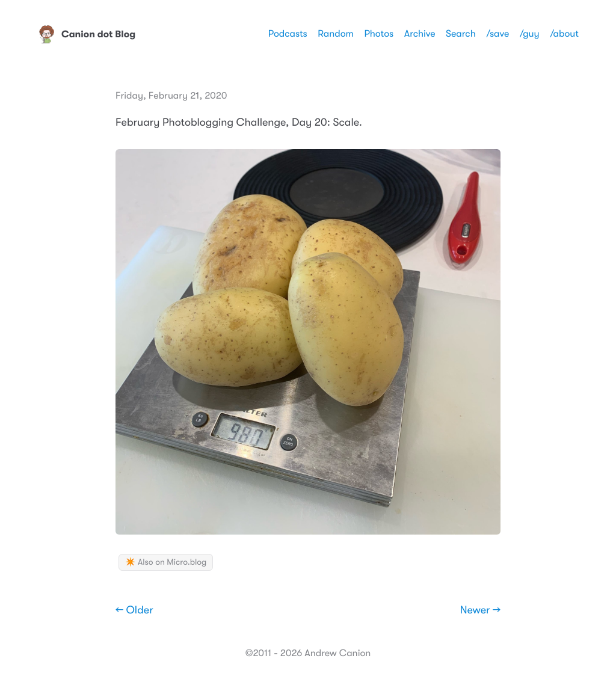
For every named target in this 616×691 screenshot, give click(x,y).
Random (336, 34)
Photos (379, 34)
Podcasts (288, 34)
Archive (420, 34)
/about (564, 34)
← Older (134, 610)
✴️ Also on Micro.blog (166, 562)
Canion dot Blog (86, 34)
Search (461, 34)
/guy (530, 34)
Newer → (480, 610)
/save (497, 34)
